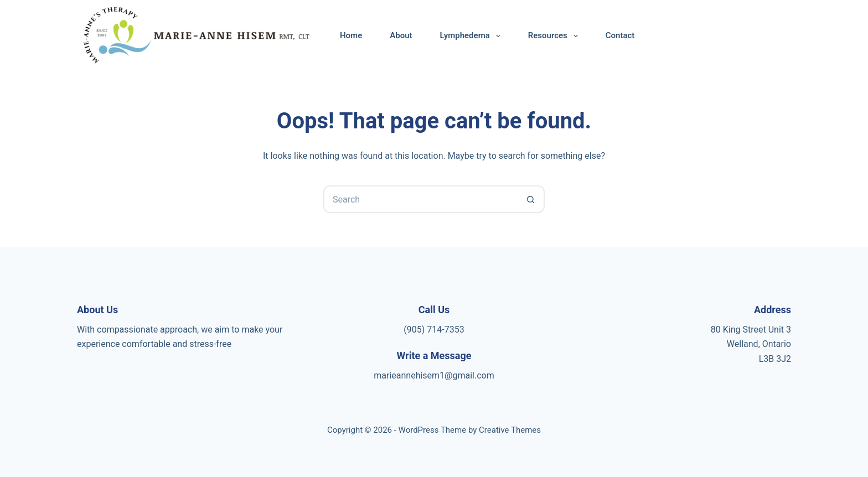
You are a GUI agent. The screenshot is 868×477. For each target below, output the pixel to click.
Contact (620, 35)
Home (351, 35)
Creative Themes (510, 430)
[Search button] (531, 199)
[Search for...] (420, 199)
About (401, 35)
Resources (555, 36)
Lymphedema (472, 36)
